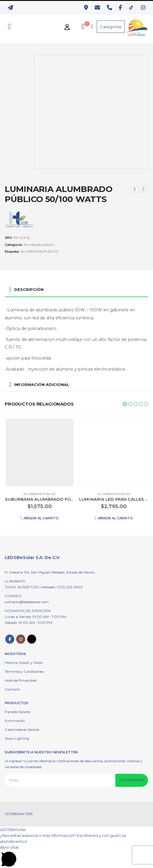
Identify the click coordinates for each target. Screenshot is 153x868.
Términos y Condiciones (24, 672)
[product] (40, 453)
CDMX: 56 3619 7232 (22, 587)
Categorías (111, 27)
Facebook (10, 639)
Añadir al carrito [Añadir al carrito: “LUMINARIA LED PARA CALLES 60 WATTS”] (115, 518)
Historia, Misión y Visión (24, 663)
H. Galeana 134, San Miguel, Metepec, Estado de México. (50, 572)
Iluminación (15, 721)
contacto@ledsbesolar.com (27, 602)
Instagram (21, 639)
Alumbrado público (39, 245)
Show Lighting (17, 739)
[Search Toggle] (9, 27)
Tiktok (32, 639)
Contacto (12, 689)
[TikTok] (133, 8)
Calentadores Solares (22, 730)
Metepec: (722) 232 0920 (62, 587)
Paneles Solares (17, 712)
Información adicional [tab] (42, 385)
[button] (125, 404)
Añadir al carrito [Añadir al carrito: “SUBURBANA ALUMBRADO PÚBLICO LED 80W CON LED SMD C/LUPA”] (41, 518)
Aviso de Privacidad (21, 680)
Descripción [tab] (29, 289)
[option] (18, 69)
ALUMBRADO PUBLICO (39, 252)
